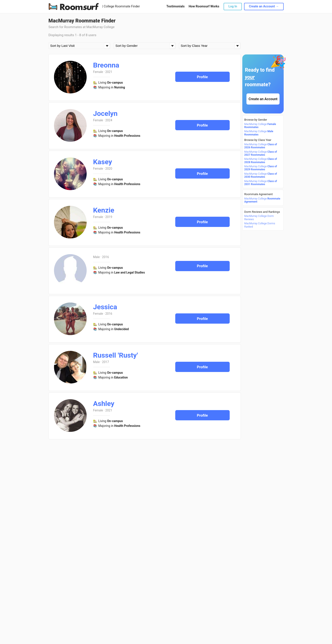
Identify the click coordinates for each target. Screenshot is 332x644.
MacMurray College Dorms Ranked (260, 225)
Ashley (104, 404)
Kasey (103, 162)
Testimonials (175, 6)
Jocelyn (105, 113)
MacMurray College (260, 126)
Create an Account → (264, 6)
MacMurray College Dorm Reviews (259, 218)
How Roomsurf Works (204, 6)
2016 (105, 257)
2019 (109, 217)
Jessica (105, 307)
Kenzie (104, 210)
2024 (109, 120)
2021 (109, 72)
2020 (109, 169)
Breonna (106, 65)
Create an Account (263, 99)
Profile (202, 77)
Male (97, 257)
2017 (105, 362)
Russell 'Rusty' (116, 355)
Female (98, 72)
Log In (233, 6)
